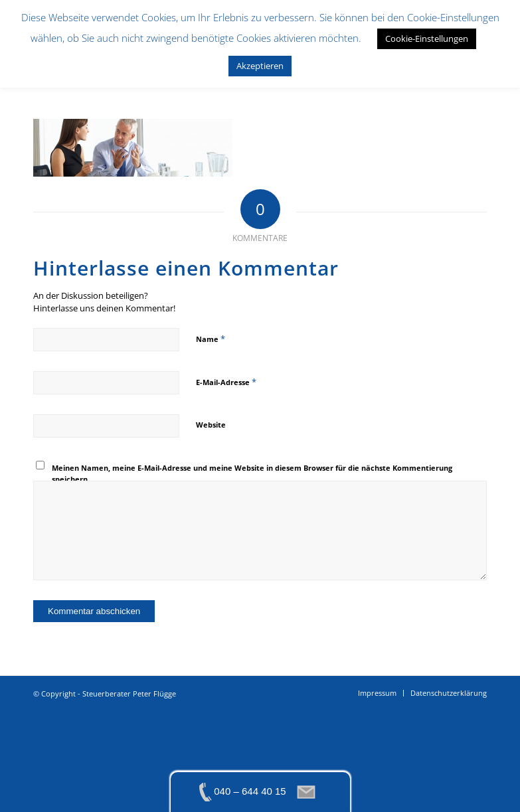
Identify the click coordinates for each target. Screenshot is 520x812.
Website (211, 425)
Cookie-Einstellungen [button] (427, 39)
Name (211, 339)
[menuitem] (377, 693)
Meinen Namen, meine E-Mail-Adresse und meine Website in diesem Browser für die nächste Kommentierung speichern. (252, 473)
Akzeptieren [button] (260, 66)
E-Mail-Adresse (226, 382)
